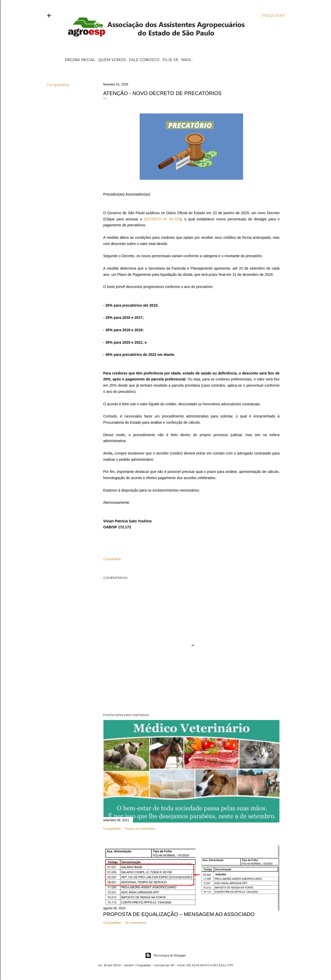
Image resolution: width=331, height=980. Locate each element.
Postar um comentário (140, 829)
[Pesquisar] (273, 16)
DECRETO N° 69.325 (162, 219)
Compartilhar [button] (58, 85)
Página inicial (80, 60)
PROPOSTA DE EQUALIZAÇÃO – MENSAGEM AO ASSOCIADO (179, 914)
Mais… (187, 60)
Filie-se (170, 60)
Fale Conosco (144, 60)
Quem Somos (112, 60)
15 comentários (136, 923)
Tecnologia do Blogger (166, 955)
